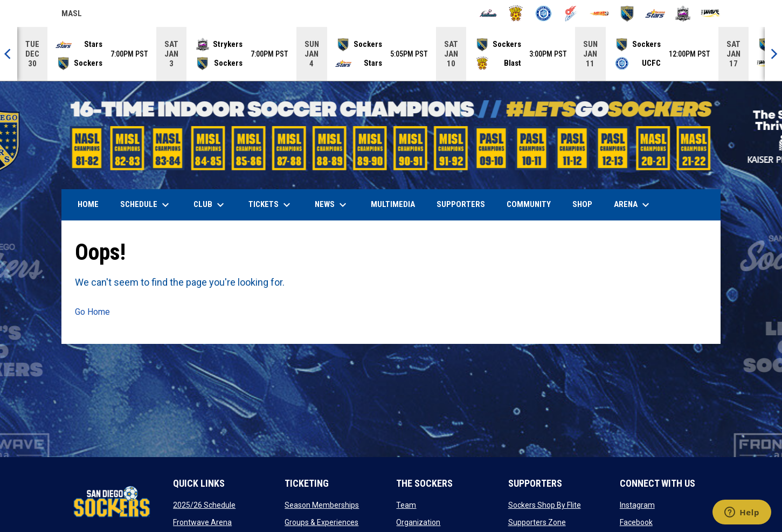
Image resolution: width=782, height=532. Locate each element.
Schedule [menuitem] (146, 205)
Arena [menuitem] (637, 205)
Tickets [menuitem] (271, 205)
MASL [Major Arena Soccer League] (72, 15)
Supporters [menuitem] (461, 204)
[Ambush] (488, 13)
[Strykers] (683, 13)
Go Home (92, 312)
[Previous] (9, 54)
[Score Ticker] (391, 54)
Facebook (636, 522)
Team (406, 505)
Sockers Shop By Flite (545, 505)
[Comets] (572, 13)
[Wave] (711, 13)
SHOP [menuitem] (586, 204)
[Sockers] (627, 13)
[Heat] (600, 13)
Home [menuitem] (88, 204)
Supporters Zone (537, 522)
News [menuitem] (332, 205)
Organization (418, 522)
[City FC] (544, 13)
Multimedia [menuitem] (393, 204)
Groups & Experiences (321, 522)
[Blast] (516, 13)
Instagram (637, 505)
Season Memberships (322, 505)
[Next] (773, 54)
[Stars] (655, 13)
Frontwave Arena (202, 522)
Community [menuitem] (529, 204)
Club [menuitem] (210, 205)
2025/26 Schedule (204, 505)
